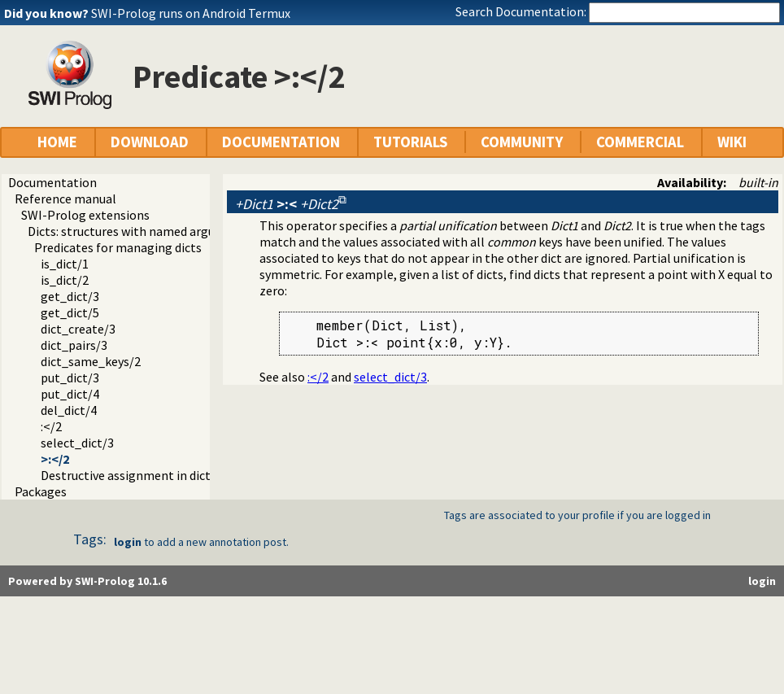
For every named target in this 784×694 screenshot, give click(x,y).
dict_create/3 (78, 329)
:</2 (51, 426)
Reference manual (65, 199)
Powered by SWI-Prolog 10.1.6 (87, 581)
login (128, 542)
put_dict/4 (70, 394)
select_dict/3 (77, 443)
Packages (41, 491)
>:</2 (55, 459)
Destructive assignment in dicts (128, 475)
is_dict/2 (65, 280)
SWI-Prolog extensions (85, 215)
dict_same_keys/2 (91, 361)
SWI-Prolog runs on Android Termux (191, 13)
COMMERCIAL (640, 142)
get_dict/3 (70, 296)
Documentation (52, 182)
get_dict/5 (70, 312)
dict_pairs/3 (74, 345)
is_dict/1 (65, 264)
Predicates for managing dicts (118, 247)
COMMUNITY (522, 142)
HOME (57, 142)
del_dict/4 (69, 410)
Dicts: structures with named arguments (139, 231)
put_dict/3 (70, 378)
